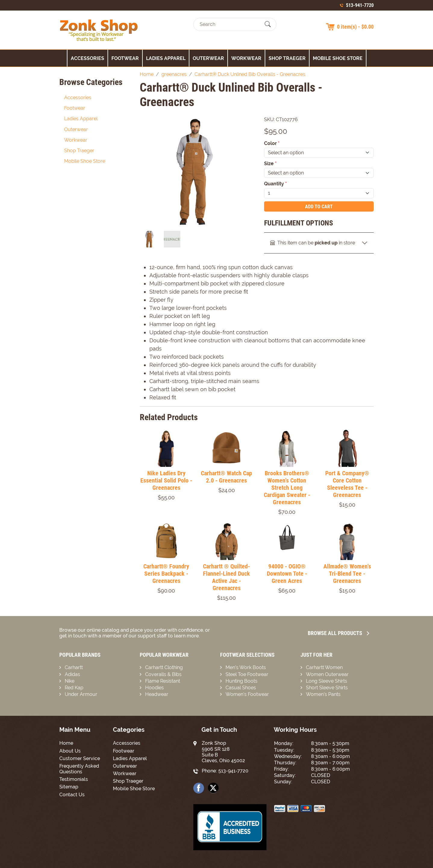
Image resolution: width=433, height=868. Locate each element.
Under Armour (81, 694)
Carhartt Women (324, 667)
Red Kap (74, 688)
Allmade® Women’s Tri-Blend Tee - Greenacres (347, 574)
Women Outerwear (327, 674)
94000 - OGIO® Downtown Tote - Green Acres (287, 574)
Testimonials (74, 779)
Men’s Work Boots (246, 667)
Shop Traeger (287, 58)
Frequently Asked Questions (79, 769)
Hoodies (154, 688)
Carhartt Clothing (164, 667)
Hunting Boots (241, 681)
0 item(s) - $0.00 (355, 27)
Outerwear (208, 58)
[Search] (230, 24)
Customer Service (80, 758)
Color (272, 143)
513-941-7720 (360, 5)
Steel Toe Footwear (247, 674)
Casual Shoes (241, 688)
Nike (70, 681)
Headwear (157, 694)
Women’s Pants (323, 694)
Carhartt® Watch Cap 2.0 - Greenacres (226, 477)
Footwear (125, 58)
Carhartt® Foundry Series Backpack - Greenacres (166, 574)
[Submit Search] (268, 24)
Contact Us (72, 795)
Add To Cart (319, 207)
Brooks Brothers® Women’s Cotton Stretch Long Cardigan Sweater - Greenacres (287, 488)
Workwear (246, 58)
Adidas (72, 674)
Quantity (276, 184)
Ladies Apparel (166, 58)
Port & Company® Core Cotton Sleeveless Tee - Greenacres (347, 484)
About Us (70, 751)
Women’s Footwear (247, 694)
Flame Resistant (163, 681)
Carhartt (74, 667)
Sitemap (69, 787)
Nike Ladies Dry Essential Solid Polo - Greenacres (166, 480)
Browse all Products (338, 633)
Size (270, 164)
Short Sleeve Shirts (327, 688)
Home (66, 743)
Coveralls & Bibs (163, 674)
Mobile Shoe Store (338, 58)
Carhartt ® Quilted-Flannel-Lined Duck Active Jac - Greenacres (226, 577)
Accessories (87, 58)
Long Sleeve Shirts (327, 681)
